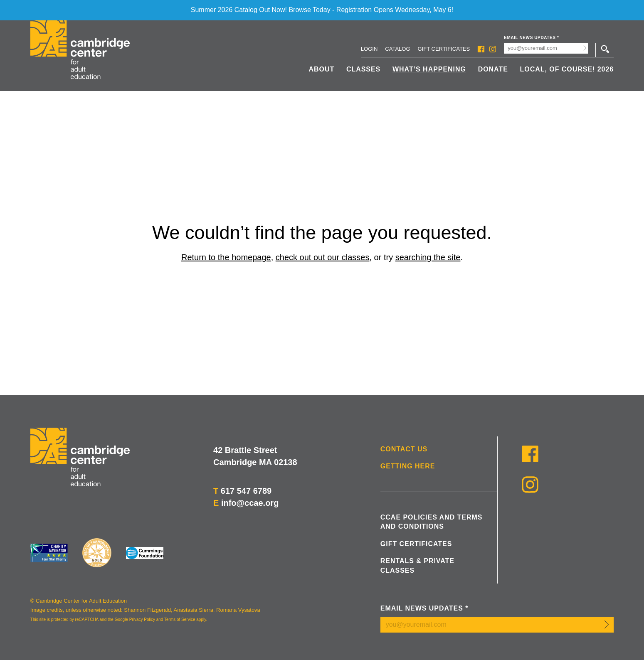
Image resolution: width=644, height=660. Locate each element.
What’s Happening (429, 69)
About (321, 69)
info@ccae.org (250, 503)
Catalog (397, 49)
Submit (585, 48)
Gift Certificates (444, 49)
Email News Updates (531, 38)
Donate (493, 69)
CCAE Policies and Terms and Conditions (432, 522)
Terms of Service (180, 619)
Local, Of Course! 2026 (567, 69)
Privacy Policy (142, 619)
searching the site (428, 257)
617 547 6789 (246, 491)
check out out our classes (323, 257)
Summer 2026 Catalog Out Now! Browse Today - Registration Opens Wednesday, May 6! (322, 10)
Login (369, 49)
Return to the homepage (226, 257)
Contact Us (404, 449)
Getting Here (408, 466)
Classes (363, 69)
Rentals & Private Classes (417, 565)
